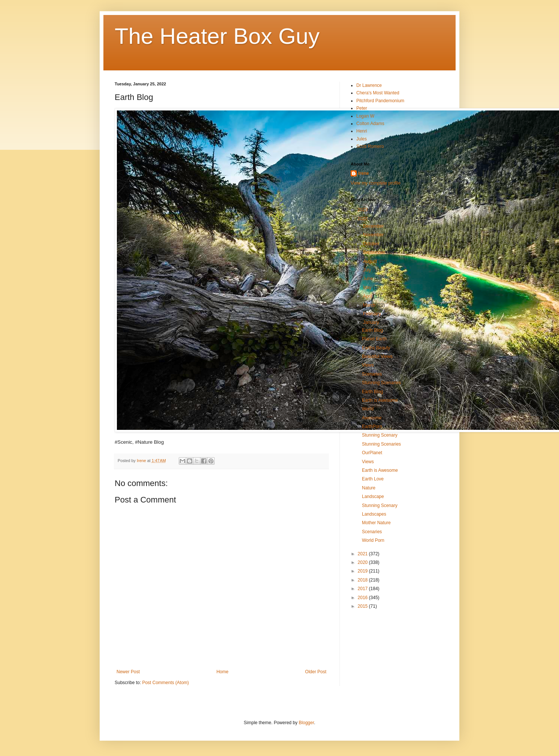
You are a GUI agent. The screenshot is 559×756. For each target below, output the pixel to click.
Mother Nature (376, 523)
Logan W (365, 116)
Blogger (306, 723)
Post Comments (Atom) (165, 683)
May (368, 288)
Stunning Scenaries (381, 383)
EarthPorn (372, 426)
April (368, 296)
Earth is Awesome (380, 400)
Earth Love (373, 479)
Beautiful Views (377, 356)
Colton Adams (370, 124)
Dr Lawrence (369, 85)
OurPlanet (372, 453)
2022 (363, 219)
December (374, 226)
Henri (362, 131)
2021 (363, 554)
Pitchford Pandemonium (380, 101)
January (372, 322)
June (368, 279)
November (374, 235)
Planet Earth (374, 339)
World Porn (373, 540)
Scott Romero (370, 146)
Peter (362, 108)
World (368, 409)
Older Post (316, 672)
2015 (363, 606)
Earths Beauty (376, 348)
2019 (363, 571)
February (373, 314)
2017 (363, 589)
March (370, 305)
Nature (369, 488)
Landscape (373, 497)
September (375, 252)
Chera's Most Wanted (378, 93)
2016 (363, 598)
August (371, 261)
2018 (363, 580)
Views (368, 365)
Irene (364, 173)
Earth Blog (372, 330)
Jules (362, 139)
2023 (363, 210)
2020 (363, 562)
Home (223, 672)
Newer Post (128, 672)
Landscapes (374, 514)
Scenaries (372, 374)
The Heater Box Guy (217, 36)
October (372, 244)
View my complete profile (376, 183)
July (368, 270)
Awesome (372, 418)
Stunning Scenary (380, 435)
